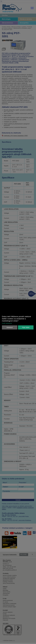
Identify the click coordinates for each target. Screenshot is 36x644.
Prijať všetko (26, 327)
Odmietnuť (10, 327)
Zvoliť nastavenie (7, 323)
